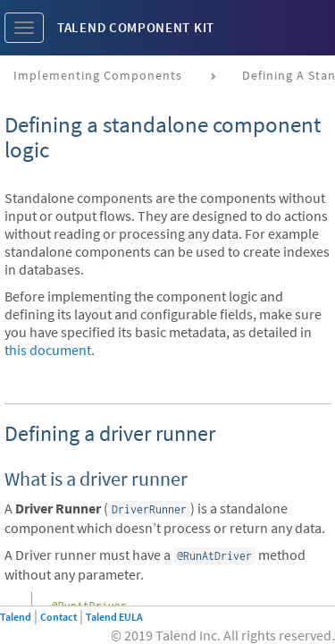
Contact (59, 617)
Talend (16, 617)
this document (48, 350)
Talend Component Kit (136, 27)
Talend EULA (114, 617)
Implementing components (98, 75)
